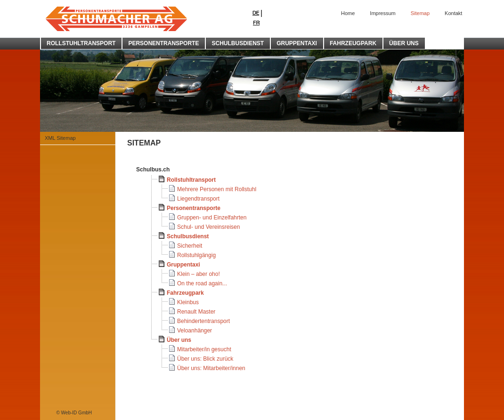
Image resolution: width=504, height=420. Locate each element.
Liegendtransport (198, 199)
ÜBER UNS (404, 43)
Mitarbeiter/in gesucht (204, 349)
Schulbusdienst (188, 236)
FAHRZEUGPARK (353, 43)
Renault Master (196, 312)
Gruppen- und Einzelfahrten (212, 218)
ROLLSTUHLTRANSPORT (81, 43)
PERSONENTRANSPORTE (163, 43)
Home (348, 13)
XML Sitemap (60, 138)
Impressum (382, 13)
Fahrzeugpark (185, 293)
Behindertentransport (203, 321)
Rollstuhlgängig (196, 255)
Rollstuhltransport (191, 180)
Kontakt (453, 13)
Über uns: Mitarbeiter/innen (211, 368)
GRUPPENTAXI (297, 43)
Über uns (179, 340)
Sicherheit (190, 246)
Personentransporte (194, 208)
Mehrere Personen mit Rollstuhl (217, 189)
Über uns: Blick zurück (205, 359)
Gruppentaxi (183, 265)
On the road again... (202, 283)
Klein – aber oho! (199, 274)
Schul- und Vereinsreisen (208, 227)
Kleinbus (188, 302)
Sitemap (420, 13)
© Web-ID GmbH (74, 413)
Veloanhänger (195, 331)
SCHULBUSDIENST (238, 43)
